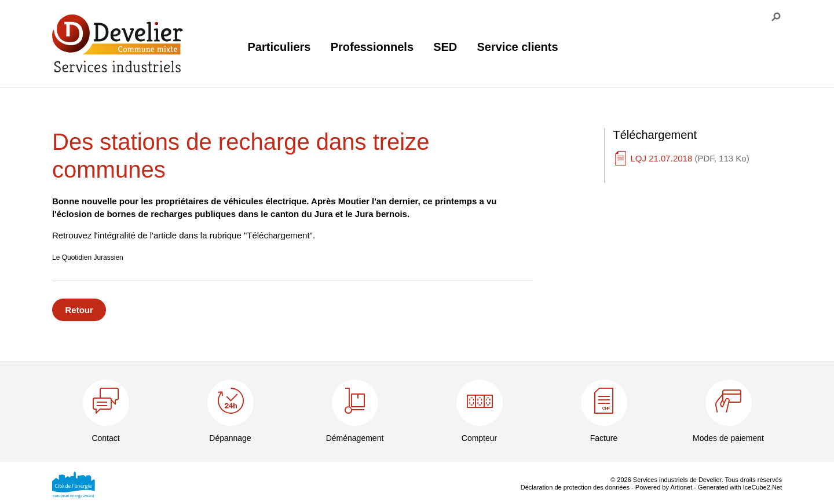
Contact (105, 438)
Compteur (479, 438)
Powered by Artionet (664, 487)
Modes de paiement (728, 438)
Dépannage (230, 438)
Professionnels (372, 47)
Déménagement (355, 438)
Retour (79, 310)
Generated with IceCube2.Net (740, 487)
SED (445, 47)
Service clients (517, 47)
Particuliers (279, 47)
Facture (604, 438)
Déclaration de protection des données (575, 487)
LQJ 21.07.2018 (690, 158)
